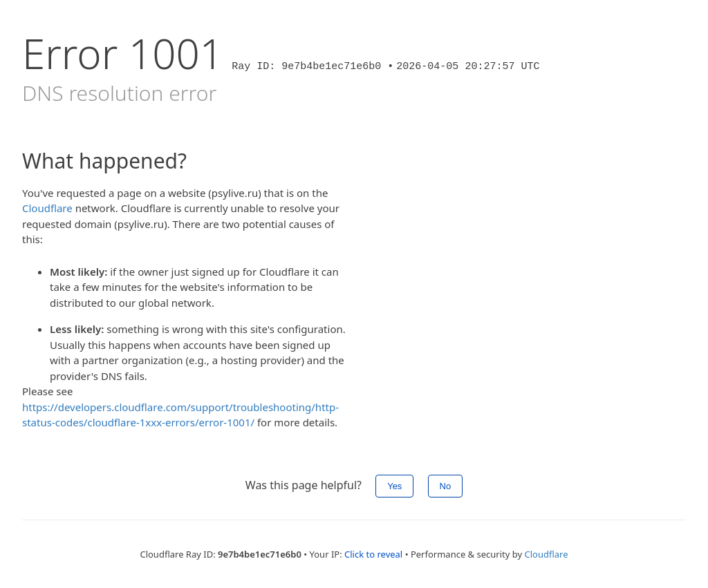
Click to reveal (373, 554)
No (446, 486)
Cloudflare (47, 208)
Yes (394, 486)
